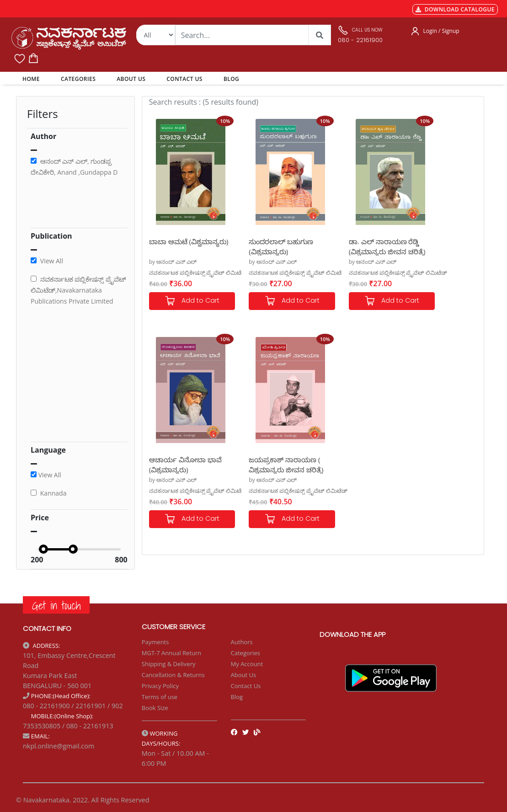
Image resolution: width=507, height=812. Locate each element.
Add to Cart (185, 301)
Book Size (155, 708)
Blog (237, 697)
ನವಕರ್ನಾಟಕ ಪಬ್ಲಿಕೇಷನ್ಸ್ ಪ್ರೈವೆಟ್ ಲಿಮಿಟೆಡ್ (198, 273)
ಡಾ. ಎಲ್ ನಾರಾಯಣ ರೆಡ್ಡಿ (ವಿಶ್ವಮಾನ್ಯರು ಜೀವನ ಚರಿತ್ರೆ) (355, 246)
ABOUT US (131, 79)
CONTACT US (184, 79)
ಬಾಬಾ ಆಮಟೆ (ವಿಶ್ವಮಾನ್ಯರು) (169, 246)
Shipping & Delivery (169, 664)
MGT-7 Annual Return (172, 653)
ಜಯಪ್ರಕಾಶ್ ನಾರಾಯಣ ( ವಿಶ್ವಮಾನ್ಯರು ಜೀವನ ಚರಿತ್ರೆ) (185, 464)
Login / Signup (441, 31)
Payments (155, 642)
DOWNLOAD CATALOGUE (455, 9)
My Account (247, 664)
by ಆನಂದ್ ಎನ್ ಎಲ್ (173, 262)
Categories (245, 653)
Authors (242, 642)
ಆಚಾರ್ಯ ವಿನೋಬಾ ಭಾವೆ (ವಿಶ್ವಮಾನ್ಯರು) (433, 246)
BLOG (231, 79)
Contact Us (246, 686)
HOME (33, 79)
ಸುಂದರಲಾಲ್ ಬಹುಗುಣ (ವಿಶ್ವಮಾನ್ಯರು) (267, 246)
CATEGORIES (78, 79)
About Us (244, 675)
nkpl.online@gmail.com (59, 746)
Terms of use (160, 697)
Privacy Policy (160, 686)
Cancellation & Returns (173, 675)
